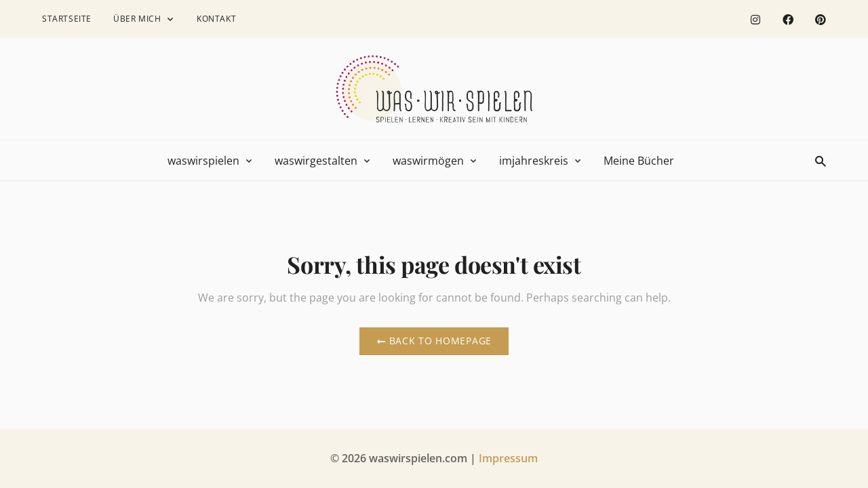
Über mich (137, 19)
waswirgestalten (316, 161)
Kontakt (216, 19)
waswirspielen (203, 161)
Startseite (67, 19)
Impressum (508, 458)
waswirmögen (428, 161)
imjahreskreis (534, 161)
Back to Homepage (434, 341)
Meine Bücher (639, 161)
